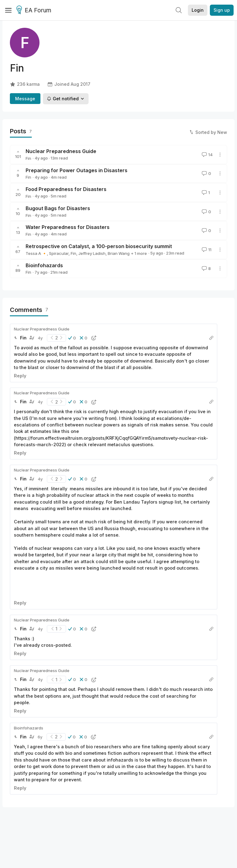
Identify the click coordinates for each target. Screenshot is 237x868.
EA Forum (35, 10)
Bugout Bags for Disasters (58, 208)
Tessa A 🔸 (36, 253)
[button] (72, 338)
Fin (28, 158)
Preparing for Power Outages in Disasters (77, 170)
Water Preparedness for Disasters (68, 227)
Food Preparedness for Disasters (66, 189)
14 (207, 155)
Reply (20, 376)
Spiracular (59, 253)
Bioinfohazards (44, 265)
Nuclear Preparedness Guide (61, 151)
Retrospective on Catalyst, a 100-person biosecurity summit (99, 246)
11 (206, 250)
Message (25, 99)
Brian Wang (119, 253)
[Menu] (8, 10)
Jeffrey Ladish (92, 253)
